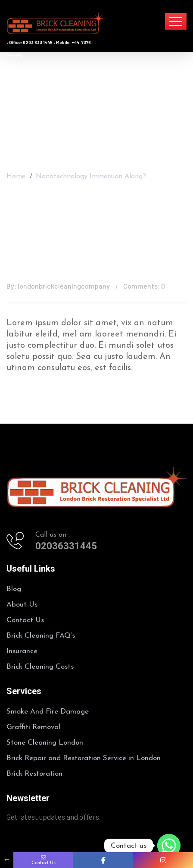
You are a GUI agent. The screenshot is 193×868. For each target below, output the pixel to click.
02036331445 (66, 546)
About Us (22, 605)
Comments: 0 (144, 286)
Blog (14, 589)
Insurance (22, 651)
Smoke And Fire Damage (48, 712)
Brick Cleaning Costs (40, 667)
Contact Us (25, 620)
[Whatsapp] (169, 846)
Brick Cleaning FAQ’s (41, 636)
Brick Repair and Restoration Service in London (84, 758)
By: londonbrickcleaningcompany (58, 286)
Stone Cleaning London (45, 743)
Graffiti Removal (33, 727)
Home (16, 173)
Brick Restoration (34, 774)
